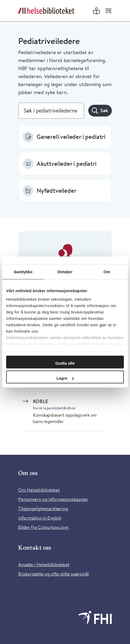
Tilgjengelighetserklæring (43, 508)
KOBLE (41, 401)
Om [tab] (107, 272)
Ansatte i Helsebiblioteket (44, 564)
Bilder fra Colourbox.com (43, 527)
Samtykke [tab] (23, 272)
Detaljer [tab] (65, 272)
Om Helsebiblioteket (39, 490)
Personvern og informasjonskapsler (53, 499)
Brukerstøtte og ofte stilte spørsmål (53, 574)
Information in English (40, 518)
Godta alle (65, 363)
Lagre (65, 378)
